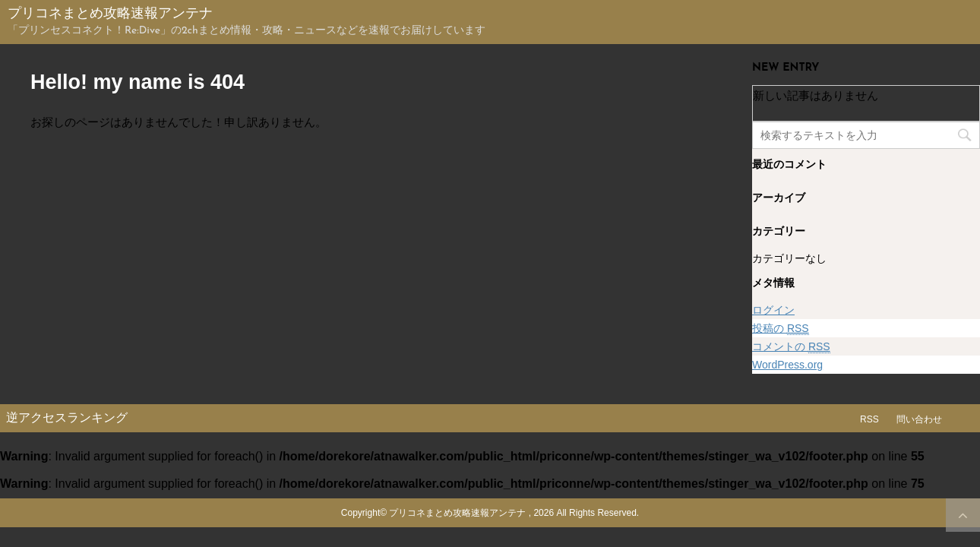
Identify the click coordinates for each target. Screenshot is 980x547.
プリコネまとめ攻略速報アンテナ (110, 14)
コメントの (791, 347)
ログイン (773, 310)
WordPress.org (787, 365)
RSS (869, 419)
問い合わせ (919, 419)
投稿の (781, 329)
